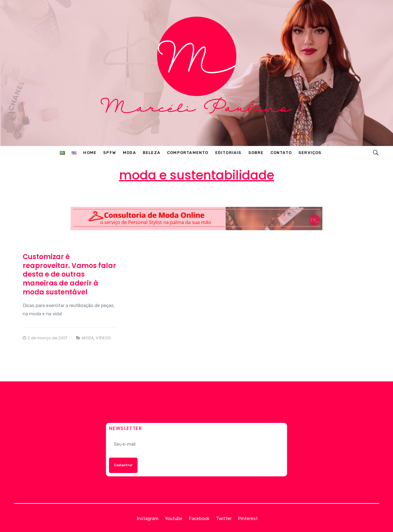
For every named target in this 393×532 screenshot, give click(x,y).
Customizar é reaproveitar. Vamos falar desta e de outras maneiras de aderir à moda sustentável (69, 274)
